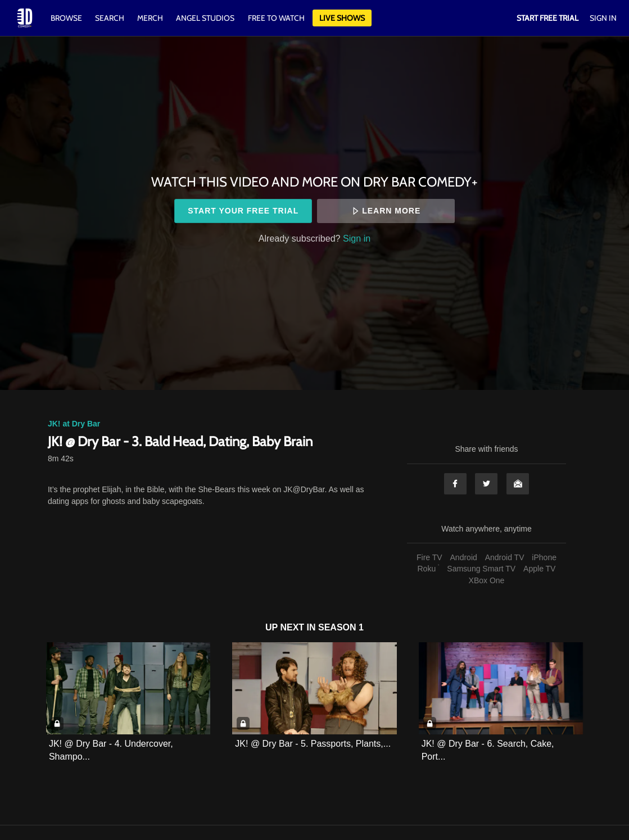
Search (110, 18)
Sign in (357, 238)
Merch (150, 18)
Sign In (603, 18)
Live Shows (342, 18)
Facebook (455, 484)
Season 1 (341, 627)
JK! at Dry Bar (74, 424)
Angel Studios (205, 18)
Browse (67, 18)
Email (518, 484)
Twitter (486, 484)
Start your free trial (243, 211)
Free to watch (276, 18)
